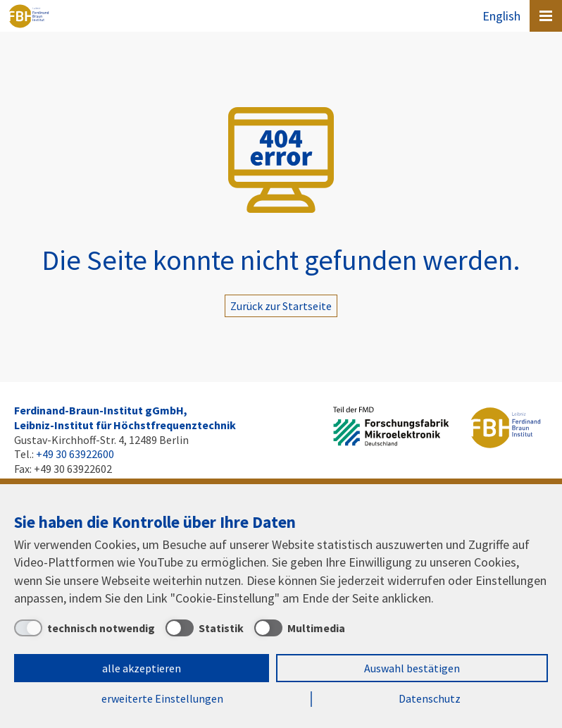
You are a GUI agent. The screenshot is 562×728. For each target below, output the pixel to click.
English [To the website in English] (501, 16)
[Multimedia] (300, 628)
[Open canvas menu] (546, 16)
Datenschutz (430, 698)
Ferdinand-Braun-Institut (29, 16)
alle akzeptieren (142, 668)
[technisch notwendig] (85, 628)
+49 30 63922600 (75, 454)
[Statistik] (205, 628)
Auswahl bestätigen (412, 668)
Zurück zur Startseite (281, 306)
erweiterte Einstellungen (162, 698)
